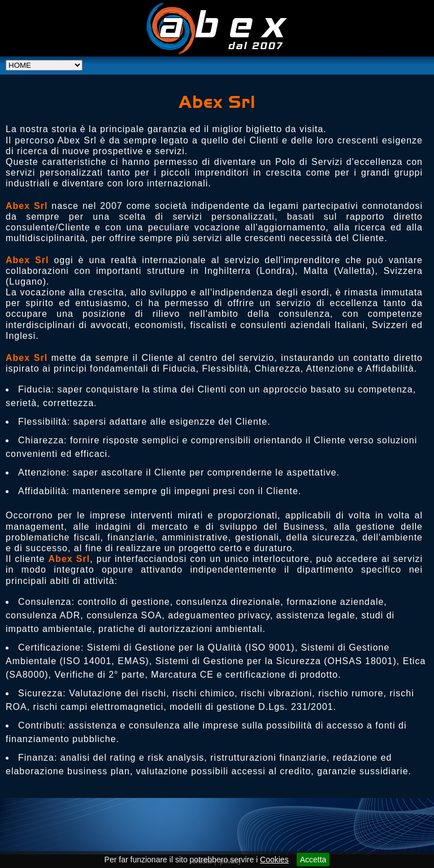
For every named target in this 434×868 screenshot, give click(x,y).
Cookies (274, 860)
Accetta (313, 860)
